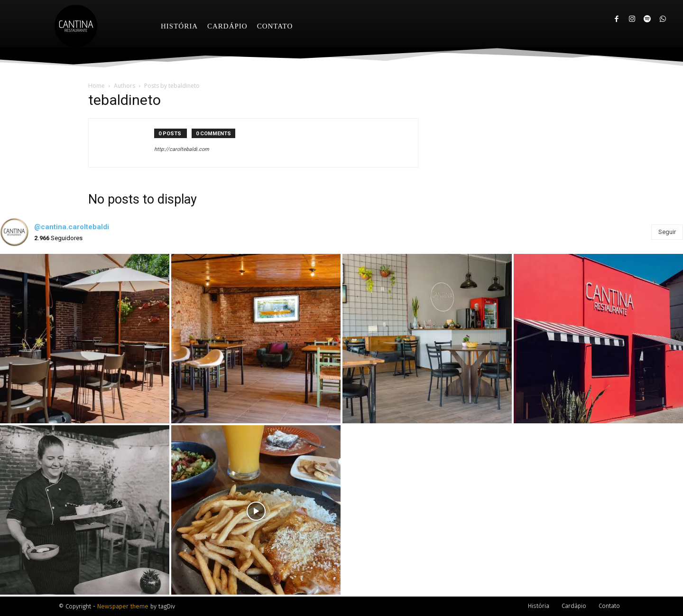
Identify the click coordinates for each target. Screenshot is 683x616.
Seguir (667, 232)
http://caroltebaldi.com (182, 149)
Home (97, 86)
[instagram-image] (85, 339)
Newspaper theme (123, 606)
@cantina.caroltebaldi (72, 227)
